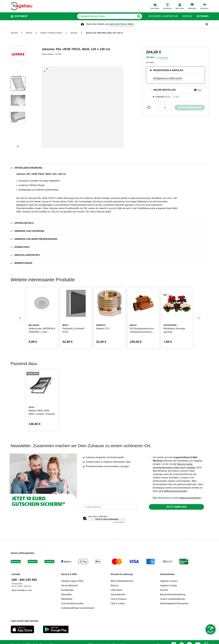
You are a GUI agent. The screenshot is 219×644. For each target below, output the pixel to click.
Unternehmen (167, 574)
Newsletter (67, 594)
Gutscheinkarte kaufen (72, 603)
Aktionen (203, 16)
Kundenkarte (163, 58)
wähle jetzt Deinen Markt (121, 24)
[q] (106, 16)
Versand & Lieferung (122, 574)
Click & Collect (118, 603)
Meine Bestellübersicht (122, 581)
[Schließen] (207, 24)
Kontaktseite (67, 590)
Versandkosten (118, 594)
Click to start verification (107, 519)
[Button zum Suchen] (139, 16)
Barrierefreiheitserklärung (173, 594)
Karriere (164, 590)
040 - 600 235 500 (24, 580)
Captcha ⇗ (119, 522)
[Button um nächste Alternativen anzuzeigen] (199, 318)
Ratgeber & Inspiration (163, 16)
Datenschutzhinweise (190, 498)
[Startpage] (21, 6)
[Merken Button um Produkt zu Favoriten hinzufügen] (149, 108)
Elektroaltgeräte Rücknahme (174, 603)
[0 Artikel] (165, 108)
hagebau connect (169, 581)
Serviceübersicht (70, 585)
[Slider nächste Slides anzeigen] (18, 146)
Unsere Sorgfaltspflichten (173, 599)
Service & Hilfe (69, 574)
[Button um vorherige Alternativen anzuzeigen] (20, 318)
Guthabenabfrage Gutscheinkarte (78, 608)
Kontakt (16, 574)
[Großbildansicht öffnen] (83, 107)
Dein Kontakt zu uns (22, 590)
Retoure (115, 585)
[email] (110, 507)
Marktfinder (67, 599)
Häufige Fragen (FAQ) (72, 581)
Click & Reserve (119, 599)
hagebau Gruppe (169, 585)
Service (187, 16)
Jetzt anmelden (176, 507)
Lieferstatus (117, 590)
